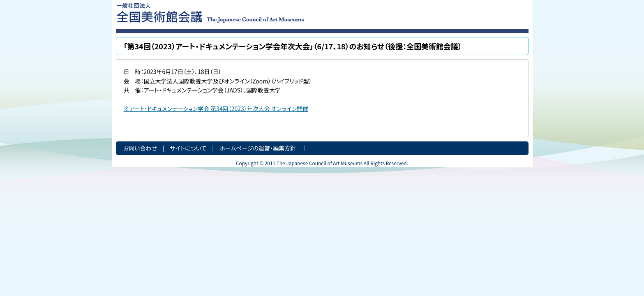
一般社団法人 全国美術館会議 (260, 12)
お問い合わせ (140, 148)
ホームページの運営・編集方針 (258, 148)
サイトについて (188, 148)
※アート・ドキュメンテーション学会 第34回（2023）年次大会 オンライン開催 (216, 109)
